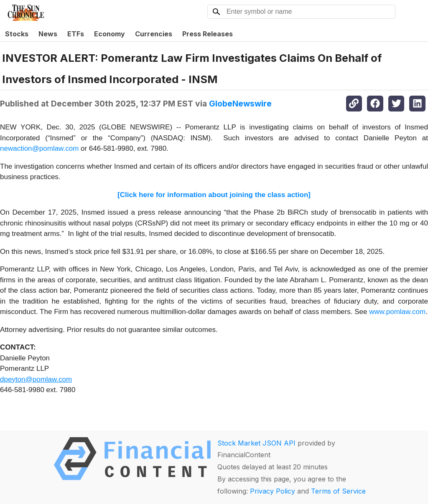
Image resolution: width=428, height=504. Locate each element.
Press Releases (208, 34)
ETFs (76, 34)
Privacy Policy (273, 491)
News (48, 34)
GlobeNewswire (240, 104)
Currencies (154, 34)
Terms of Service (338, 491)
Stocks (17, 34)
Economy (110, 34)
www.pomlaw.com (397, 312)
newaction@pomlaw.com (39, 148)
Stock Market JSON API (256, 443)
